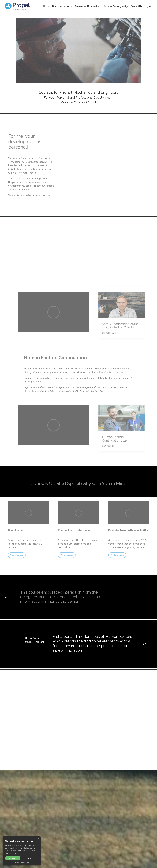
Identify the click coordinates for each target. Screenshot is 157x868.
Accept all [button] (13, 858)
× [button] (38, 838)
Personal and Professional (88, 6)
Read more (14, 853)
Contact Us (136, 6)
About (54, 6)
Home (46, 6)
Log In (148, 6)
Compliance (66, 6)
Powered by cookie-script (22, 863)
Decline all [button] (30, 858)
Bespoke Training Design (116, 6)
